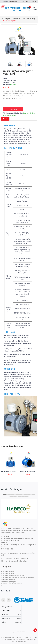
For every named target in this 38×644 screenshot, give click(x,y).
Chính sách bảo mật (7, 573)
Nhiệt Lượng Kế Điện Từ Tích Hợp (12, 471)
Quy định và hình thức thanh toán (12, 584)
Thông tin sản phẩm (7, 586)
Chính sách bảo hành (8, 571)
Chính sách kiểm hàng (8, 580)
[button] (5, 495)
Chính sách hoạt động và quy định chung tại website (18, 578)
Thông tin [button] (6, 567)
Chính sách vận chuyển (8, 582)
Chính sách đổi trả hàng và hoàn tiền (13, 575)
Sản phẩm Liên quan (12, 447)
